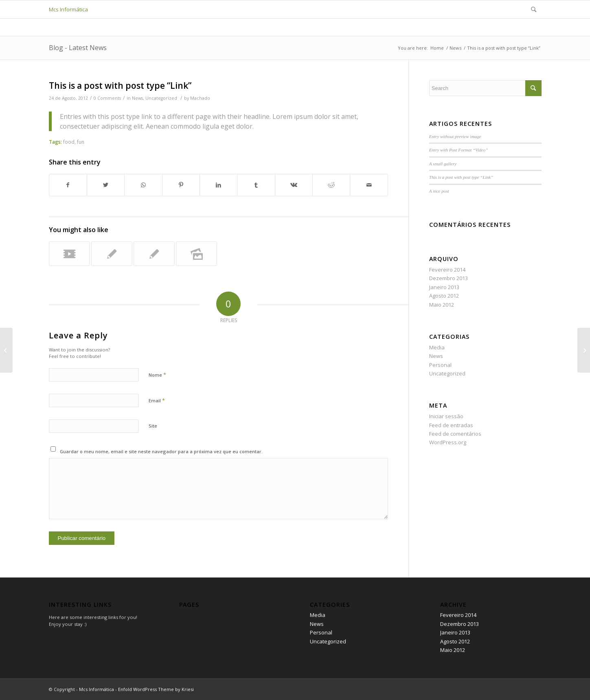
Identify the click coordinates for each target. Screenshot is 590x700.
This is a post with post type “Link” (120, 86)
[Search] (534, 9)
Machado (200, 98)
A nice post (439, 191)
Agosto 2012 (444, 296)
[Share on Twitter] (106, 185)
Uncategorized (161, 98)
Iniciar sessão (446, 416)
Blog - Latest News (78, 48)
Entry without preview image (455, 136)
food (69, 142)
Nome (157, 375)
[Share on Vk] (294, 185)
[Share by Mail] (369, 185)
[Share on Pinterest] (181, 185)
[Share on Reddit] (331, 185)
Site (153, 426)
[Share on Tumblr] (256, 185)
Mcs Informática (68, 9)
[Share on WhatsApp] (143, 185)
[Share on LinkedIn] (218, 185)
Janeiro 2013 (444, 287)
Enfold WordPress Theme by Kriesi (156, 689)
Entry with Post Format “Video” (459, 150)
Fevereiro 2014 (447, 270)
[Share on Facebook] (68, 185)
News (137, 98)
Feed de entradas (451, 425)
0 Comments (107, 98)
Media (437, 347)
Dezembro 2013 (449, 278)
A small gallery (443, 164)
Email (157, 400)
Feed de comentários (455, 434)
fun (81, 142)
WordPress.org (448, 442)
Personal (440, 365)
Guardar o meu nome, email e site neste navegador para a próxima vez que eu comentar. (161, 451)
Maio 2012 (442, 305)
